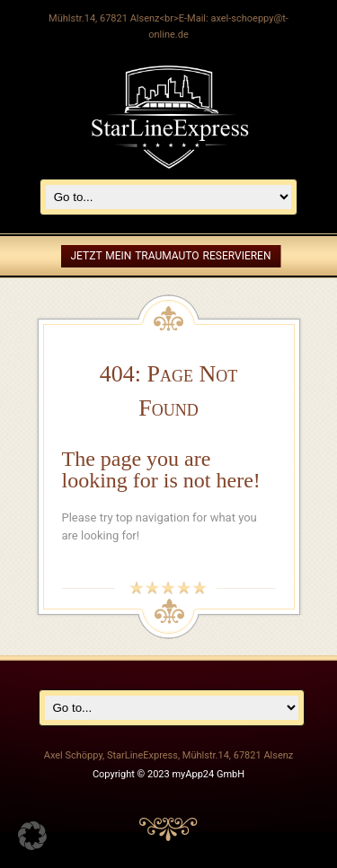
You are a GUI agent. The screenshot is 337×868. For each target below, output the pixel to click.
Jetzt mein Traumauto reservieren (170, 256)
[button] (32, 836)
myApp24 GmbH (208, 774)
